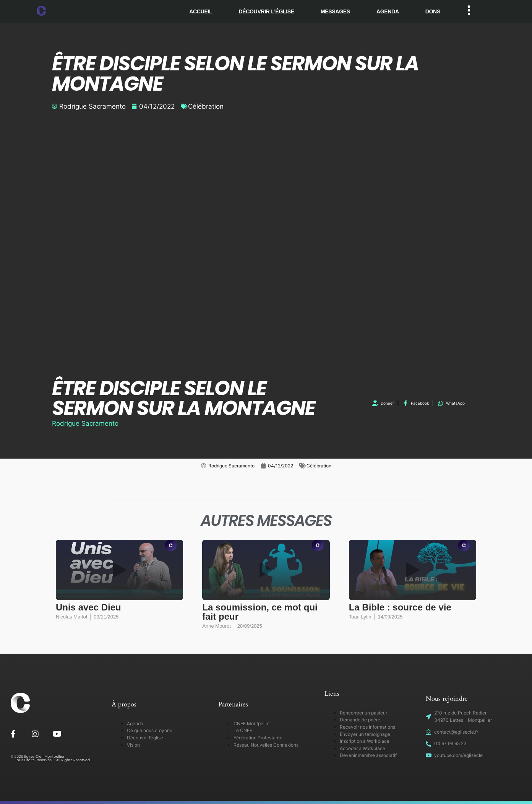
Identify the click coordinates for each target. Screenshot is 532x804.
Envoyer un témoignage (365, 734)
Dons (433, 11)
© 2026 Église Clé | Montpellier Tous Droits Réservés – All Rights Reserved (50, 758)
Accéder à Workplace (363, 748)
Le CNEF (243, 730)
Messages (335, 11)
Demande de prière (360, 720)
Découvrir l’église (266, 11)
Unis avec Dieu (88, 607)
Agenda (388, 11)
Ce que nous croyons (149, 730)
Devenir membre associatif (368, 755)
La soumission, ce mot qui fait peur (260, 612)
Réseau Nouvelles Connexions (266, 745)
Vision (133, 745)
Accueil (201, 11)
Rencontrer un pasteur (363, 713)
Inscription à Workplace (365, 741)
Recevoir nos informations (367, 727)
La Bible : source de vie (400, 607)
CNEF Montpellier (252, 723)
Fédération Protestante (258, 738)
